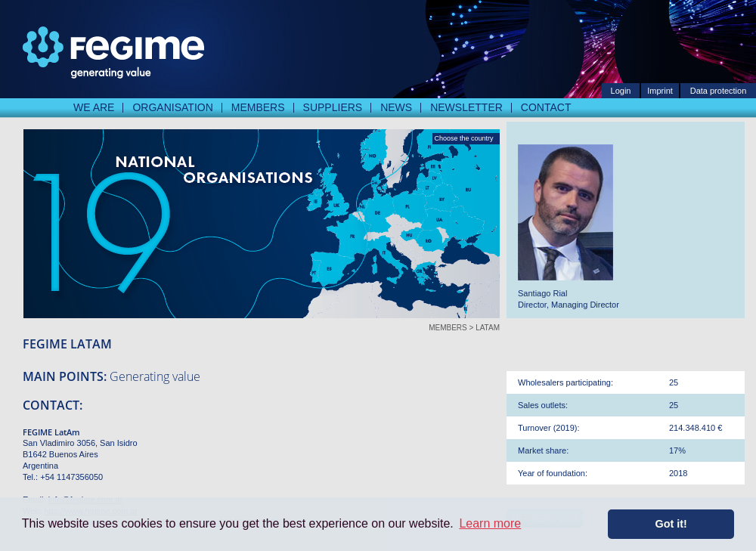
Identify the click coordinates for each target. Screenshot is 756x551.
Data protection (719, 91)
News (396, 107)
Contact (546, 107)
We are (94, 107)
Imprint (660, 91)
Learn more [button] (490, 523)
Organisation (172, 107)
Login (621, 91)
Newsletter (466, 107)
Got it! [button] (671, 524)
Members (258, 107)
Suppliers (333, 107)
